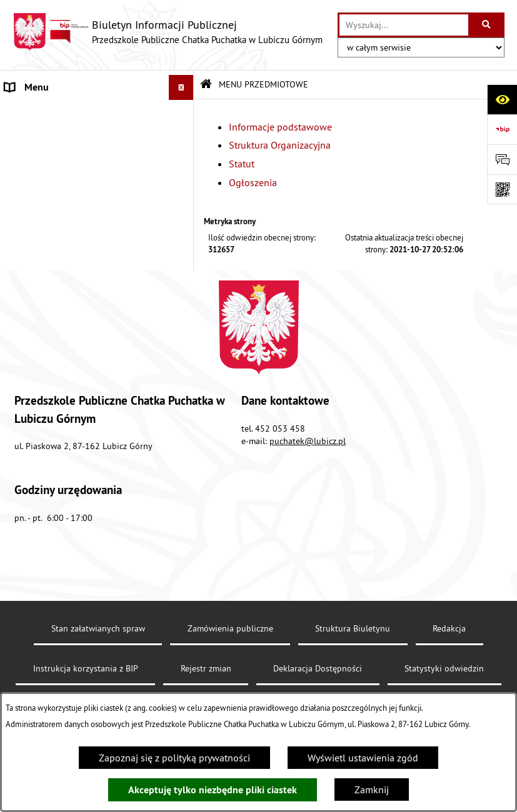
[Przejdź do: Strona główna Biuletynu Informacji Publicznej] (206, 85)
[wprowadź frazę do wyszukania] (404, 25)
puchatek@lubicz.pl (308, 471)
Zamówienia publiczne (230, 658)
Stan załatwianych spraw (98, 658)
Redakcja (449, 658)
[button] (184, 113)
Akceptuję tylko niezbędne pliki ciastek (213, 790)
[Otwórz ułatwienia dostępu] (502, 99)
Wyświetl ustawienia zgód (363, 758)
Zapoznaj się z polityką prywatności (174, 758)
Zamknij (372, 790)
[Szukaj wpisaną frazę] (487, 25)
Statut (242, 164)
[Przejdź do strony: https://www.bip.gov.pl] (502, 129)
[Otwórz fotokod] (502, 189)
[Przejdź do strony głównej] (168, 32)
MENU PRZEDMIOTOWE (56, 112)
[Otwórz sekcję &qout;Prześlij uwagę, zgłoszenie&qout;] (502, 159)
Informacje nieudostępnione (65, 277)
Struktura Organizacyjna (280, 145)
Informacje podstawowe (280, 127)
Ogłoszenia (253, 182)
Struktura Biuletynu (353, 658)
